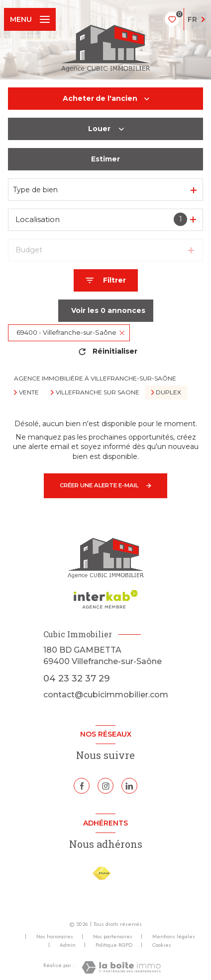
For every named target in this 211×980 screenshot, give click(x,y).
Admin (68, 945)
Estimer (105, 159)
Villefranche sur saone (98, 392)
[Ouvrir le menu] (30, 19)
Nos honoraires (55, 936)
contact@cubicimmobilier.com (106, 695)
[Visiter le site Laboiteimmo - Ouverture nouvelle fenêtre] (121, 967)
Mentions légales (174, 936)
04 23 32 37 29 (77, 678)
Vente (29, 392)
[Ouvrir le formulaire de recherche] (106, 280)
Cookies (162, 945)
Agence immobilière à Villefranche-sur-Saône (95, 378)
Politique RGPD (114, 945)
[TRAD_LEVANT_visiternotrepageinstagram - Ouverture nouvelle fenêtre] (105, 786)
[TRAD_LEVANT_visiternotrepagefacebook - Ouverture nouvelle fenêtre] (82, 786)
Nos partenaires (113, 936)
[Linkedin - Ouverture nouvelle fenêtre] (129, 786)
